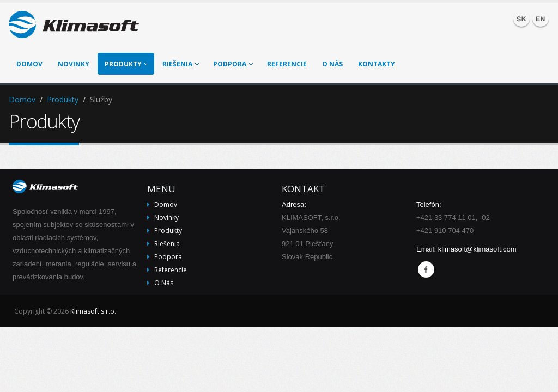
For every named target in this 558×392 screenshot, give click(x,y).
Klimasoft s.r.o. (93, 311)
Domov (29, 64)
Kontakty (377, 64)
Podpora (233, 64)
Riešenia (181, 64)
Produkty (126, 64)
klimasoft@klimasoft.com (477, 249)
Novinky (74, 64)
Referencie (287, 64)
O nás (332, 64)
